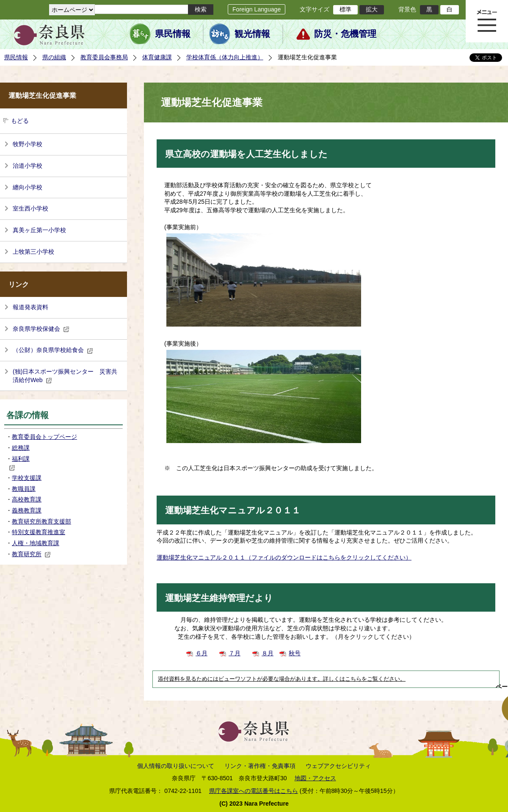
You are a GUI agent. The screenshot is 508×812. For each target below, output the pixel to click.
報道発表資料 (30, 307)
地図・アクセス (315, 778)
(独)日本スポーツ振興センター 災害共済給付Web (65, 376)
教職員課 (24, 489)
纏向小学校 (28, 187)
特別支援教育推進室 (39, 532)
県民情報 (173, 34)
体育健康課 (157, 57)
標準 (345, 9)
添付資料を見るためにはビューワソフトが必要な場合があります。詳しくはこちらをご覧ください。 (282, 679)
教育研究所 (31, 554)
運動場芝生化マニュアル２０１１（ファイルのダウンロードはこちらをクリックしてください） (284, 557)
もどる (20, 121)
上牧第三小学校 (33, 252)
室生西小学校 (30, 208)
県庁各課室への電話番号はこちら (254, 791)
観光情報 (252, 34)
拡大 (372, 9)
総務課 (21, 448)
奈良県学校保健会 (41, 329)
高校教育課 (27, 499)
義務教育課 (27, 510)
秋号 (295, 653)
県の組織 (54, 57)
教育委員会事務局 (104, 57)
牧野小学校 (28, 144)
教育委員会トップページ (44, 437)
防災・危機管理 (345, 34)
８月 (268, 653)
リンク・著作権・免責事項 (260, 766)
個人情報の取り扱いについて (176, 766)
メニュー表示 (487, 21)
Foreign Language (257, 9)
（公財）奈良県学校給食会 (53, 350)
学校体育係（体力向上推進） (225, 57)
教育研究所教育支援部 (41, 521)
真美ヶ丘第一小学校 (39, 230)
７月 (235, 653)
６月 (202, 653)
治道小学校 (28, 166)
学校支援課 (27, 478)
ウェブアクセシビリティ (338, 766)
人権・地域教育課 (36, 543)
